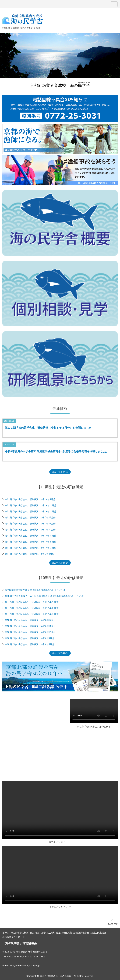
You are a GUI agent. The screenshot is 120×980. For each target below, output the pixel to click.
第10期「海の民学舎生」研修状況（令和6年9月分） (31, 638)
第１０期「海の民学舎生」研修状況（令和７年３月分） (33, 602)
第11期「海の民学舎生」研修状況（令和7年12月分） (31, 518)
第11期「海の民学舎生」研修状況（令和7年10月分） (31, 530)
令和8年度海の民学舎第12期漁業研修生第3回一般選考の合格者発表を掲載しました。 (57, 451)
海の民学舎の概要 (20, 933)
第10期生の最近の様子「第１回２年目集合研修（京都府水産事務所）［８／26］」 (46, 596)
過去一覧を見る (60, 472)
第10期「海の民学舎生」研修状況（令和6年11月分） (31, 626)
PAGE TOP (113, 922)
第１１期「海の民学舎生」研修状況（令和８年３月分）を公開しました (48, 428)
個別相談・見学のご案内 (42, 933)
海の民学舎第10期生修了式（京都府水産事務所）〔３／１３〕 (36, 590)
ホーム (6, 933)
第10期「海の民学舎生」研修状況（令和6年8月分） (31, 644)
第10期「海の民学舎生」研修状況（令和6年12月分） (31, 620)
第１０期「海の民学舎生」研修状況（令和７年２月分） (33, 608)
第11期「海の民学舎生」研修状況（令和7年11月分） (31, 524)
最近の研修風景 (64, 933)
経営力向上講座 (98, 933)
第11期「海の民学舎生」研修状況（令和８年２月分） (32, 505)
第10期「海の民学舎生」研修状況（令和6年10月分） (31, 632)
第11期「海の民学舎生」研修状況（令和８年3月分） (31, 499)
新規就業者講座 (81, 933)
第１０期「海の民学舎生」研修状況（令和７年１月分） (33, 614)
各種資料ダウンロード (14, 937)
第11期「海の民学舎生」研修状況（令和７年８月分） (32, 542)
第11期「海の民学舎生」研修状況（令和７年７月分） (32, 548)
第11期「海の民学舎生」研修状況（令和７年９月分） (32, 536)
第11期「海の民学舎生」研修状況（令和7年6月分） (31, 554)
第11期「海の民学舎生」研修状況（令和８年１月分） (32, 511)
